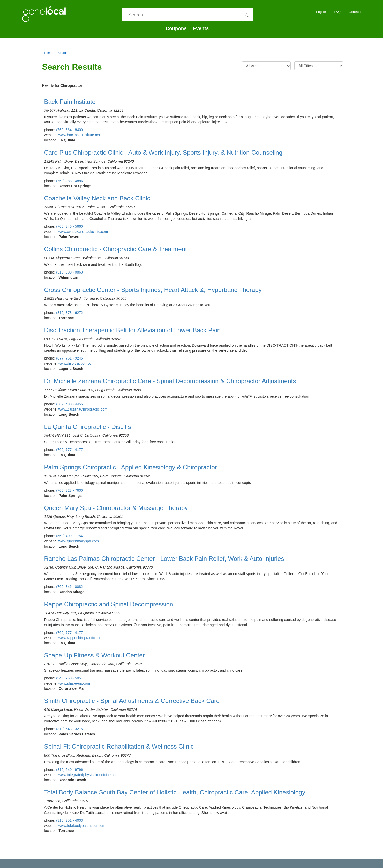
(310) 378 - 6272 (70, 313)
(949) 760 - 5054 (70, 678)
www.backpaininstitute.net (79, 135)
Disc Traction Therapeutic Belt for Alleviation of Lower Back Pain (133, 330)
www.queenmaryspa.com (79, 541)
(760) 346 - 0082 (70, 587)
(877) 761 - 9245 (70, 358)
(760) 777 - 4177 (70, 450)
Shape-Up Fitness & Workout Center (95, 655)
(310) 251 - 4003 (70, 820)
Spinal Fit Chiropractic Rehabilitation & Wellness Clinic (119, 746)
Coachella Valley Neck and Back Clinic (97, 198)
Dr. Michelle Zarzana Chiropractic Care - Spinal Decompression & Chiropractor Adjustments (170, 381)
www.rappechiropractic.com (81, 638)
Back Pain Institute (70, 102)
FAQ (337, 12)
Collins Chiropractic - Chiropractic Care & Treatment (116, 249)
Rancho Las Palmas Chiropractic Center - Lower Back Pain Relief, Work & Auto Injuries (164, 559)
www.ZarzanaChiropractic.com (83, 409)
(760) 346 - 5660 (70, 226)
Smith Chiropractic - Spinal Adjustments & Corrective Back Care (132, 701)
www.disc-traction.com (76, 363)
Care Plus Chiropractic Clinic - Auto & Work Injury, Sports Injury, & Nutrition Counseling (163, 152)
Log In (321, 12)
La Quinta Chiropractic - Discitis (88, 427)
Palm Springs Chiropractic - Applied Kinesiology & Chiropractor (131, 467)
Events (201, 28)
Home (48, 53)
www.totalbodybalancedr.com (82, 826)
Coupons (176, 28)
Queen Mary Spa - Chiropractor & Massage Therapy (116, 508)
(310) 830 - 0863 (70, 272)
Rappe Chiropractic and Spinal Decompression (109, 604)
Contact (355, 12)
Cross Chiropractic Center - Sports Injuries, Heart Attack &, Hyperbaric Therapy (153, 290)
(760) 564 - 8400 (70, 130)
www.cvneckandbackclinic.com (83, 232)
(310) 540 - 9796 (70, 770)
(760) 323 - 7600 (70, 490)
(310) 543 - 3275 (70, 729)
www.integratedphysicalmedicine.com (89, 775)
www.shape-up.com (74, 683)
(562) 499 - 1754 (70, 536)
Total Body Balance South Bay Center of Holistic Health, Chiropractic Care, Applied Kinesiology (175, 792)
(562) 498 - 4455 (70, 404)
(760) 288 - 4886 (70, 181)
